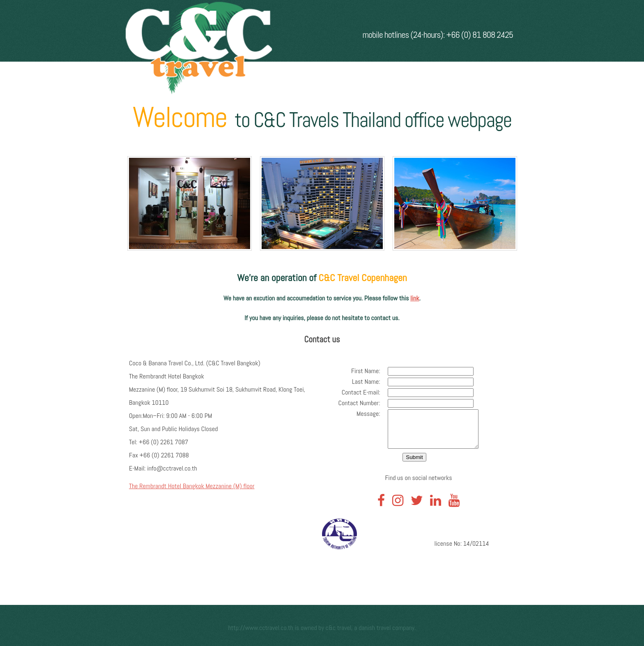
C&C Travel (339, 628)
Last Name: (362, 382)
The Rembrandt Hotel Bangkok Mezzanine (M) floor (192, 486)
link (415, 298)
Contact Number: (355, 403)
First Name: (362, 371)
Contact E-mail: (357, 392)
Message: (364, 414)
